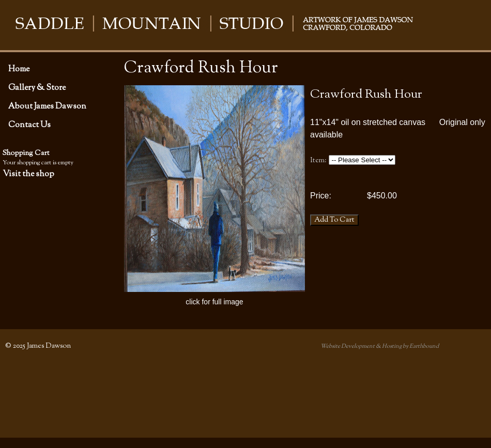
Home (19, 69)
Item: (318, 160)
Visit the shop (28, 174)
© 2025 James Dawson (38, 346)
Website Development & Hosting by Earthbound (380, 346)
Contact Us (29, 125)
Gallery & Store (37, 88)
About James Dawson (47, 106)
